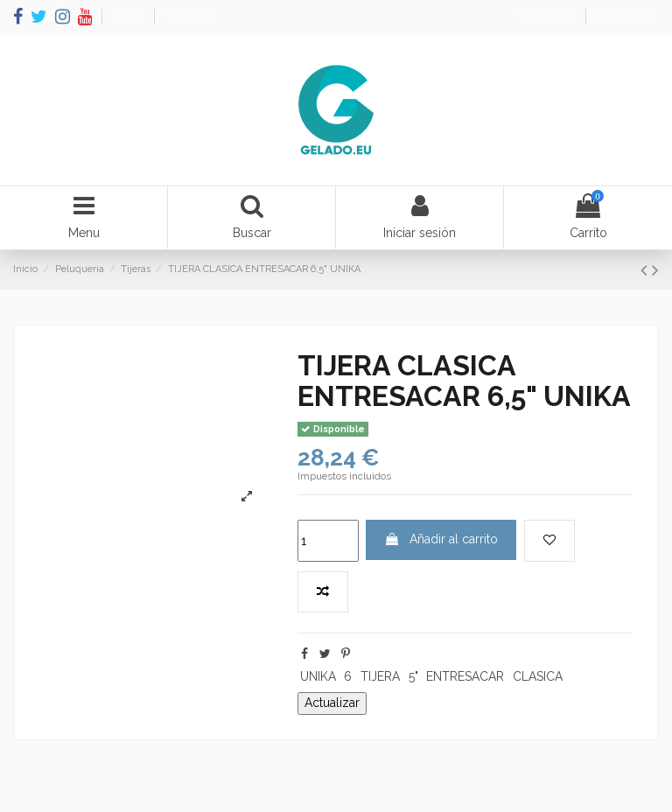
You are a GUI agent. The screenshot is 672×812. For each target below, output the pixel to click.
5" (413, 676)
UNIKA (318, 676)
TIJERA (380, 676)
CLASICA (538, 676)
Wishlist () (548, 16)
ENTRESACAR (465, 676)
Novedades (190, 16)
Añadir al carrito (441, 539)
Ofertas (129, 16)
